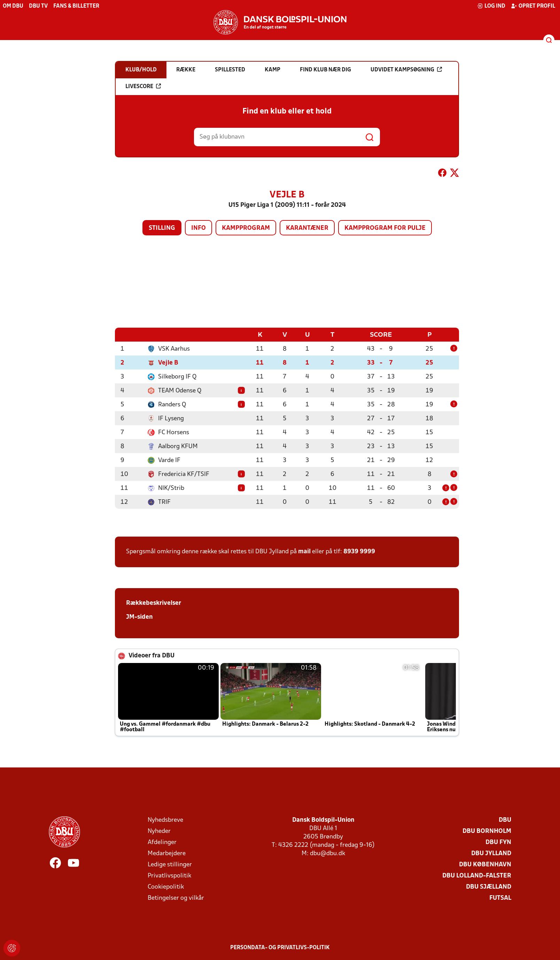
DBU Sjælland (489, 887)
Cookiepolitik (166, 887)
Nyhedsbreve (165, 820)
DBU (505, 820)
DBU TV (38, 6)
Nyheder (159, 831)
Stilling (162, 228)
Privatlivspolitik (169, 876)
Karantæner (307, 228)
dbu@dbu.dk (328, 853)
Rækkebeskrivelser (154, 603)
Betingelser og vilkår (176, 898)
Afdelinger (162, 842)
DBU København (485, 864)
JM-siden (139, 617)
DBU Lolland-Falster (477, 876)
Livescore (143, 86)
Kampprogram (246, 228)
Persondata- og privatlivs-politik (280, 947)
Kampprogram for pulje (385, 228)
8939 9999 (359, 551)
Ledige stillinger (170, 864)
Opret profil (533, 6)
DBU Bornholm (487, 831)
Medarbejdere (167, 853)
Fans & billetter (76, 6)
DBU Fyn (498, 842)
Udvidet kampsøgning (406, 70)
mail (304, 551)
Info (199, 228)
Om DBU (13, 6)
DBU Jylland (491, 853)
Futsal (500, 898)
